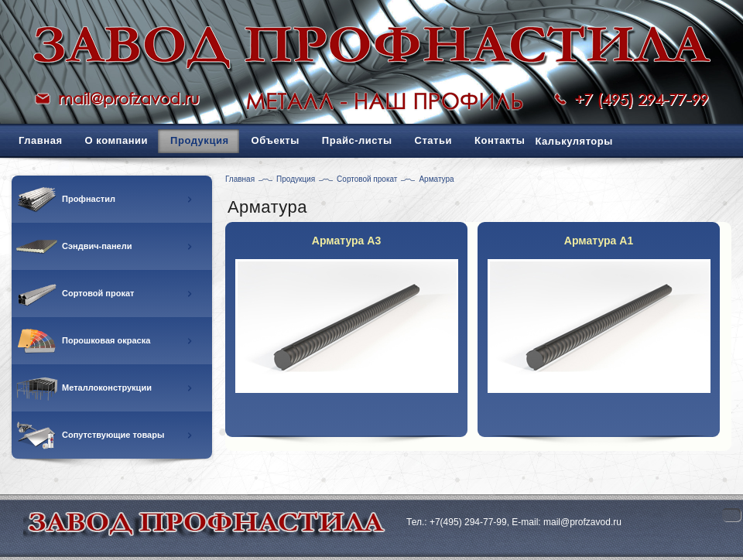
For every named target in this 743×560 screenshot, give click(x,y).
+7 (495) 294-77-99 (641, 99)
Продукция (296, 179)
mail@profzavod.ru (128, 99)
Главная (240, 179)
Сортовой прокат (367, 179)
